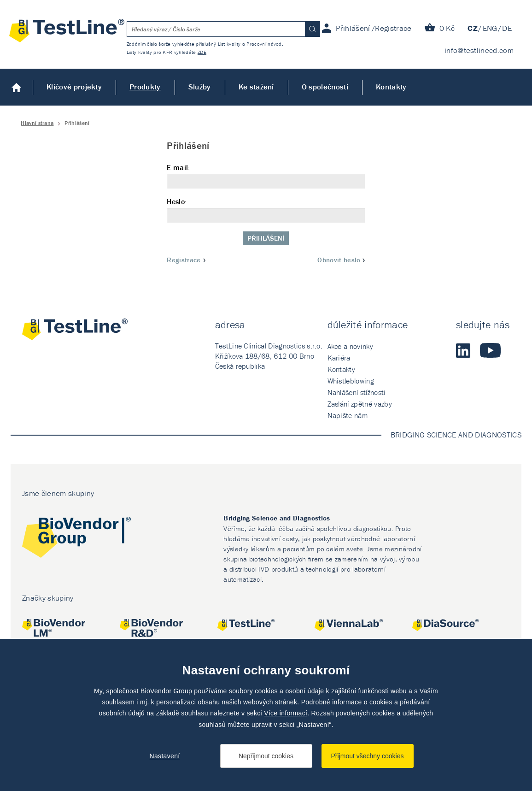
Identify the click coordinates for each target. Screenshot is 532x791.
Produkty (145, 87)
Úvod (16, 87)
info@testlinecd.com (479, 50)
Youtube (490, 350)
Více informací (286, 713)
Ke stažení (256, 87)
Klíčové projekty (74, 87)
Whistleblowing (351, 381)
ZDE (202, 52)
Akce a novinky (350, 346)
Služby (200, 87)
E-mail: (266, 176)
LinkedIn (463, 350)
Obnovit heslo (339, 260)
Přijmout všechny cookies (368, 756)
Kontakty (391, 87)
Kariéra (339, 358)
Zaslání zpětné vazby (360, 404)
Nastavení (165, 756)
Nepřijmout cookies (266, 756)
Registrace (184, 260)
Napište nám (348, 415)
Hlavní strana (37, 123)
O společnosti (325, 87)
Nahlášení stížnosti (357, 392)
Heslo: (266, 210)
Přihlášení (266, 238)
